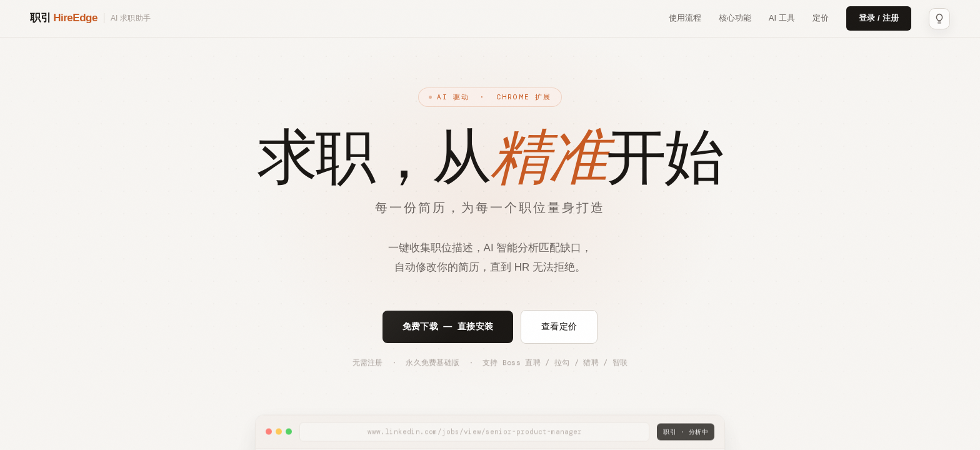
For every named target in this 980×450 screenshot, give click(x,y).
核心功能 (735, 18)
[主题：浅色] (939, 19)
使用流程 (685, 18)
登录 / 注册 (879, 18)
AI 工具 (782, 18)
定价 (821, 18)
